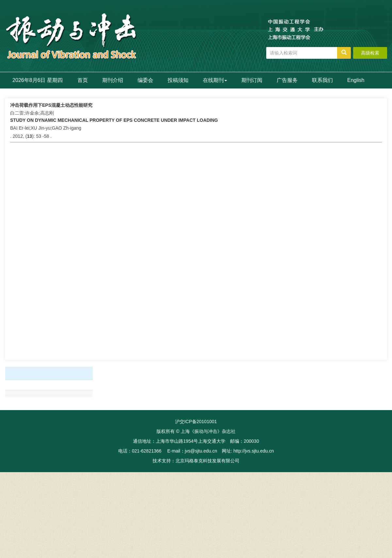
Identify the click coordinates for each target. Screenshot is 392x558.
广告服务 (287, 80)
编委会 (145, 80)
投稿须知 (178, 80)
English (356, 80)
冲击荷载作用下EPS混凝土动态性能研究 (51, 105)
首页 (83, 80)
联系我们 (322, 80)
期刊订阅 (252, 80)
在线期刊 (215, 80)
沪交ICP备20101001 (196, 422)
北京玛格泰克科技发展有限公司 (207, 461)
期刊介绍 (113, 80)
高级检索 (370, 53)
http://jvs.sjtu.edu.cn (253, 451)
